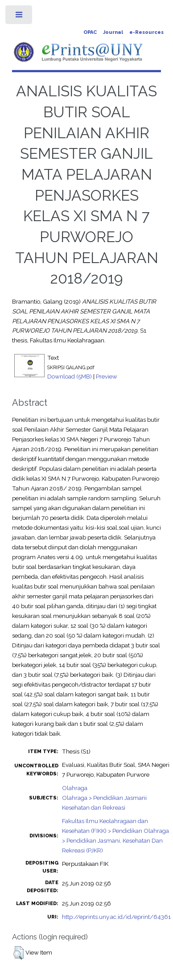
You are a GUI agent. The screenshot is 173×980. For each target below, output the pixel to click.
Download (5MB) (70, 376)
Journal (113, 32)
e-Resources (146, 32)
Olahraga (75, 788)
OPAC (90, 32)
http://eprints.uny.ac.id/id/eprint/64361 (116, 917)
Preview (107, 376)
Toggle (19, 17)
